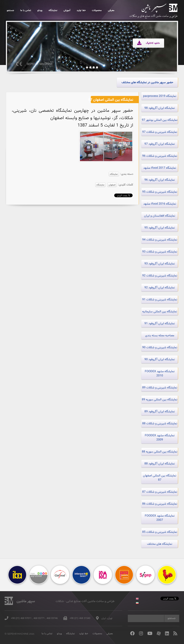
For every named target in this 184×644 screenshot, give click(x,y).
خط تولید (81, 10)
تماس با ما (26, 10)
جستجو (10, 10)
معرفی (111, 10)
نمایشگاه (53, 10)
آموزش (67, 10)
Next (168, 44)
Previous (15, 44)
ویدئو (40, 10)
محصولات (97, 10)
